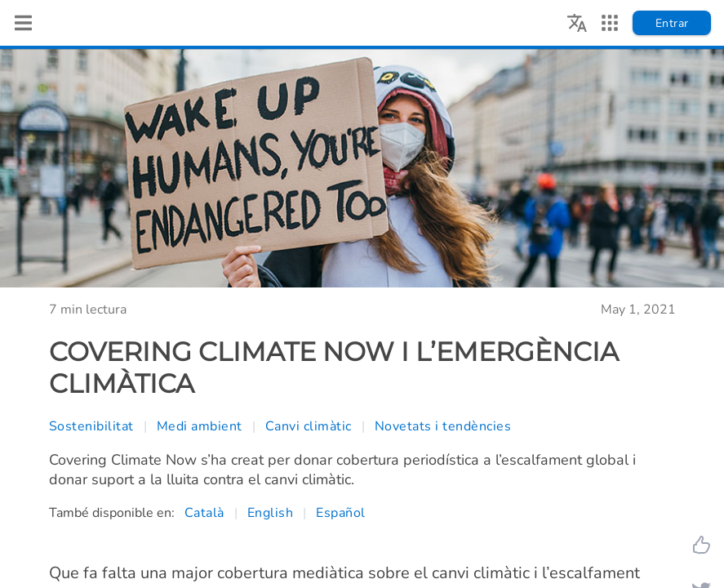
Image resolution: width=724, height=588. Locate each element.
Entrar (672, 23)
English (271, 513)
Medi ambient (200, 426)
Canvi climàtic (309, 426)
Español (341, 513)
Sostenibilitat (91, 426)
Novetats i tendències (443, 426)
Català (204, 513)
